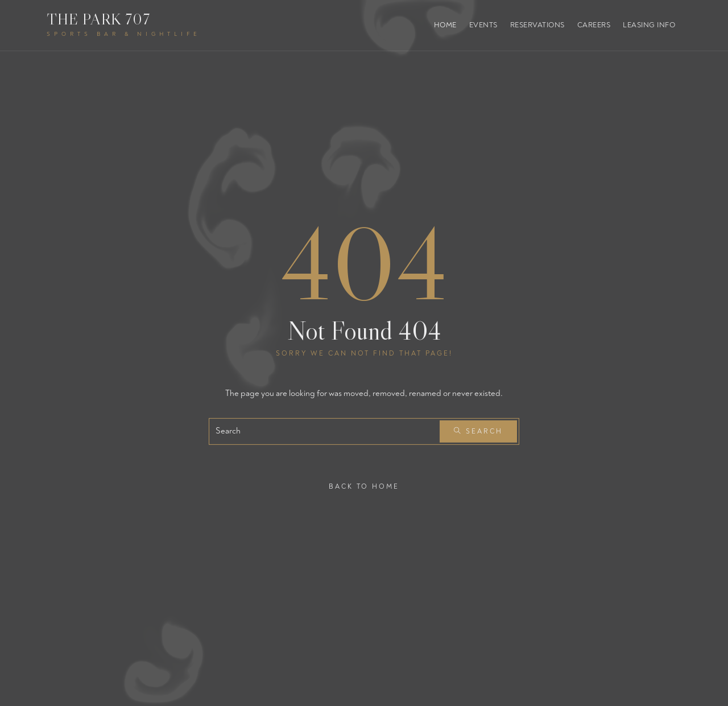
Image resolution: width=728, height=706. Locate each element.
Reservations (537, 25)
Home (445, 25)
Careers (594, 25)
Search (478, 432)
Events (483, 25)
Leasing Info (649, 25)
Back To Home (364, 486)
